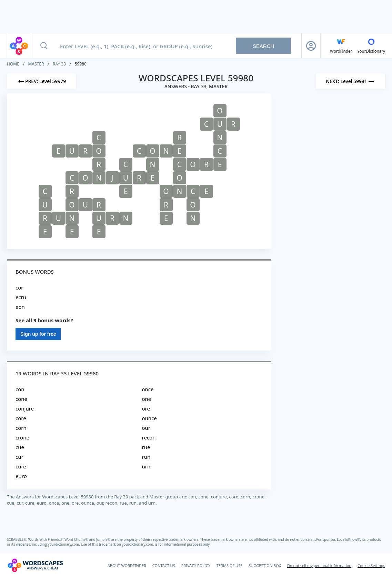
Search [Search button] (264, 46)
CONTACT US (164, 565)
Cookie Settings (371, 565)
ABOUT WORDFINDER (127, 565)
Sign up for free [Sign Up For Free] (38, 334)
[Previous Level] (41, 81)
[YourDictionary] (371, 46)
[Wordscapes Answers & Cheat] (35, 565)
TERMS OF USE (229, 565)
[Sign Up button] (311, 46)
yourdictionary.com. (64, 544)
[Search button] (44, 46)
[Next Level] (351, 81)
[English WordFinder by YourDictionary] (341, 46)
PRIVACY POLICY (196, 565)
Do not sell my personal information (319, 565)
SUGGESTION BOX (265, 565)
